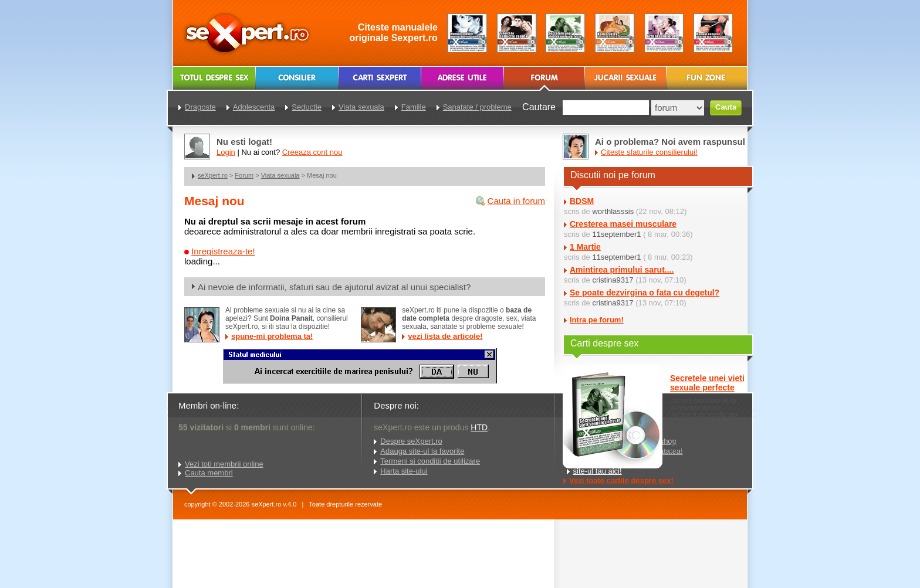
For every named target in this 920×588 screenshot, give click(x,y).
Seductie (307, 107)
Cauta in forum (516, 201)
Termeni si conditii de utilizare (430, 461)
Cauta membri (209, 473)
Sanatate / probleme (477, 107)
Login (226, 152)
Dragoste (200, 107)
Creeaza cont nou (312, 152)
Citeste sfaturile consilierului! (649, 152)
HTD (479, 427)
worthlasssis (613, 211)
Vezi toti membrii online (224, 464)
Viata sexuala (280, 175)
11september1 (616, 234)
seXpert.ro (213, 175)
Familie (414, 107)
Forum (244, 175)
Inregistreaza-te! (223, 251)
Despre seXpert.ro (411, 441)
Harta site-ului (404, 471)
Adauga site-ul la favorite (422, 451)
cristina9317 (613, 280)
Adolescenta (254, 107)
